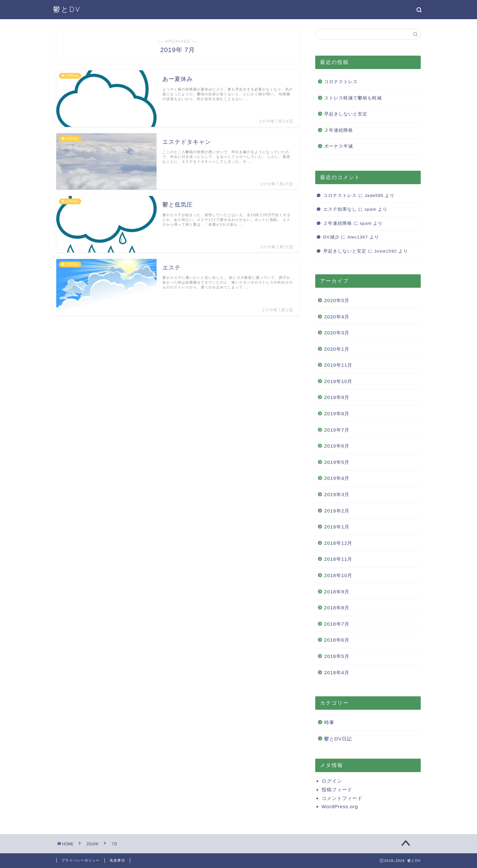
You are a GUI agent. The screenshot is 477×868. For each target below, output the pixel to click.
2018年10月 (338, 575)
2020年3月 (337, 333)
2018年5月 (337, 656)
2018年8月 (337, 608)
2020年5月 (337, 300)
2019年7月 (337, 430)
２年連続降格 (339, 130)
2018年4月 (337, 673)
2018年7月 (337, 624)
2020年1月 (337, 349)
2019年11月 (338, 365)
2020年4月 (337, 317)
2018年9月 (337, 592)
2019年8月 (337, 414)
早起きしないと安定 (346, 114)
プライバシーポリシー (81, 860)
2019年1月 (337, 527)
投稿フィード (337, 790)
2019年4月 (337, 478)
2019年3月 (337, 494)
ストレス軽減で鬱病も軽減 (353, 98)
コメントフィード (342, 798)
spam (370, 209)
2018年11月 (338, 559)
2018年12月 (338, 543)
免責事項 (117, 860)
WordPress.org (340, 806)
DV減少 (331, 237)
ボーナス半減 (339, 146)
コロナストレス (341, 82)
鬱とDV (67, 9)
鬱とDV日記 (338, 739)
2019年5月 (337, 462)
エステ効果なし (340, 209)
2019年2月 (337, 511)
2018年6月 (337, 640)
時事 (329, 722)
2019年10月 (338, 381)
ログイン (332, 781)
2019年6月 (337, 446)
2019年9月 (337, 397)
